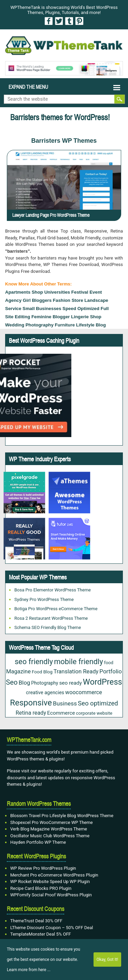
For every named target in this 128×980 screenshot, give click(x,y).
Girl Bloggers (37, 300)
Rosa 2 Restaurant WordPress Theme (51, 618)
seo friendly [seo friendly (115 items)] (34, 662)
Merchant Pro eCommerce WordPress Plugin (54, 875)
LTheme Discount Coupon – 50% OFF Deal (52, 928)
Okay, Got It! (107, 960)
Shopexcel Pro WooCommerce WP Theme (52, 822)
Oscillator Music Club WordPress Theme (50, 836)
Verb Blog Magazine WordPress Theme (49, 829)
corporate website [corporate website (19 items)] (94, 713)
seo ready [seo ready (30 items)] (70, 683)
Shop (37, 292)
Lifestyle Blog (91, 325)
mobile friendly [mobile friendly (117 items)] (79, 662)
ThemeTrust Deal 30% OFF (36, 921)
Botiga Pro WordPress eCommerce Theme (56, 609)
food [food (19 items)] (109, 663)
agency (13, 300)
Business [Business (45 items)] (65, 703)
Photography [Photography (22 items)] (45, 683)
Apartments (18, 292)
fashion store (68, 300)
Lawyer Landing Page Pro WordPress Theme (51, 215)
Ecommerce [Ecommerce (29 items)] (61, 713)
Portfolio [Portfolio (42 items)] (111, 671)
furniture (65, 325)
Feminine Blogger (51, 317)
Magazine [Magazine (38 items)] (18, 671)
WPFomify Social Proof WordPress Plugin (51, 895)
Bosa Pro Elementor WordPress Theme (53, 590)
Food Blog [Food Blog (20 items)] (42, 672)
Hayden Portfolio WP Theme (38, 842)
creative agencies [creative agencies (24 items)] (45, 693)
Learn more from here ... (29, 970)
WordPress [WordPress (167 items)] (103, 682)
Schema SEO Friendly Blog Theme (48, 627)
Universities (57, 292)
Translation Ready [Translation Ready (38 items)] (76, 671)
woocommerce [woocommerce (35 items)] (84, 692)
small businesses (42, 309)
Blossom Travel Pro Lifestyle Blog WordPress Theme (62, 816)
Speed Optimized (81, 309)
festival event (87, 292)
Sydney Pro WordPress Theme (44, 599)
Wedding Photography (29, 325)
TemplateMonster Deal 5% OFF (41, 934)
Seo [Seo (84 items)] (12, 682)
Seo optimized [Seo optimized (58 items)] (98, 703)
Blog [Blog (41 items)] (25, 683)
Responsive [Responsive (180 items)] (31, 703)
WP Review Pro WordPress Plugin (43, 868)
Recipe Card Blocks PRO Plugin (41, 888)
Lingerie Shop (86, 317)
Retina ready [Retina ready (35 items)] (31, 713)
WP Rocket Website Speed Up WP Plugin (50, 881)
